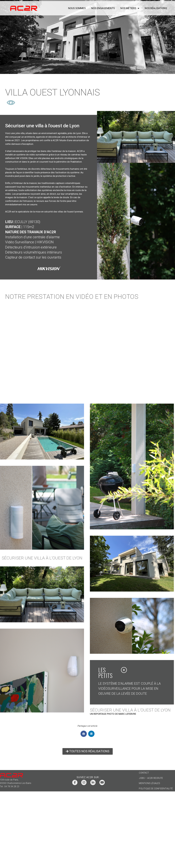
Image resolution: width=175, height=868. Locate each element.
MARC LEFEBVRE (127, 714)
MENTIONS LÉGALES (149, 783)
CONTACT (144, 773)
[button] (84, 734)
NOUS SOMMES (77, 8)
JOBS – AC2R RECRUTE (151, 778)
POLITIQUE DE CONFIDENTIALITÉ (156, 789)
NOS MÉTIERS (130, 8)
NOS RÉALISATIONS (156, 8)
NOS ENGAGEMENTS (103, 8)
